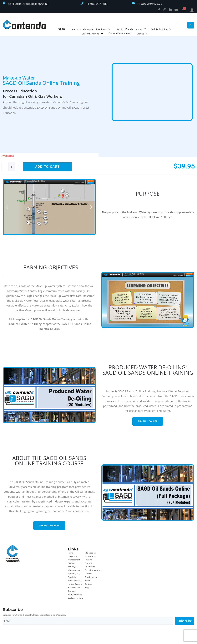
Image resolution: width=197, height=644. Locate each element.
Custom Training (75, 598)
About (87, 580)
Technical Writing (93, 570)
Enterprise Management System (74, 560)
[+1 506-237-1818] (82, 3)
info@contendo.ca (150, 4)
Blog (87, 587)
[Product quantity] (12, 167)
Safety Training (75, 594)
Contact (88, 584)
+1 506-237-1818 (97, 4)
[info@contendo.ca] (133, 3)
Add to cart (48, 167)
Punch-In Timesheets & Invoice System (75, 580)
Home (71, 553)
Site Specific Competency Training (90, 556)
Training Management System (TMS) (74, 570)
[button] (7, 207)
